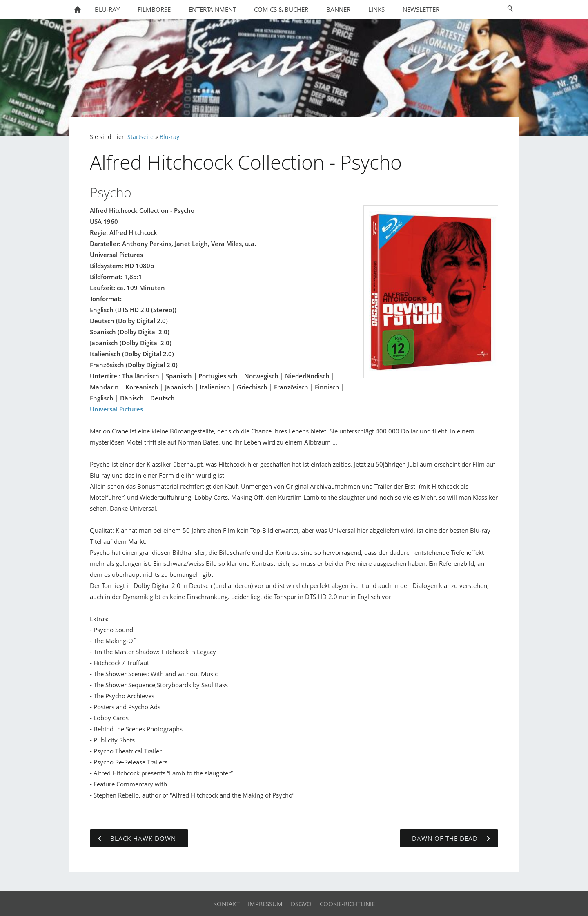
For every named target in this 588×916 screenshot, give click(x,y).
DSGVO (301, 904)
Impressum (265, 904)
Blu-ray (169, 137)
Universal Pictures (116, 409)
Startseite (140, 137)
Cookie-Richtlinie (347, 904)
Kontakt (226, 904)
